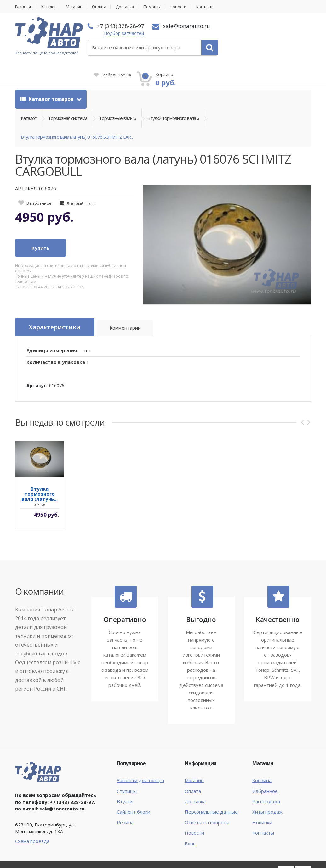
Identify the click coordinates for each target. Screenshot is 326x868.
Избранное (239, 36)
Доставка (130, 7)
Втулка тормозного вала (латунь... (40, 471)
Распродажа (266, 779)
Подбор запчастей (123, 33)
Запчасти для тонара (140, 758)
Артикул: (37, 363)
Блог (190, 821)
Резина (125, 800)
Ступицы (127, 769)
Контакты (212, 7)
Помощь (157, 7)
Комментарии (126, 306)
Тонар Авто (34, 849)
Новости (184, 7)
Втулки (125, 779)
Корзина (262, 758)
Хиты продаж (267, 789)
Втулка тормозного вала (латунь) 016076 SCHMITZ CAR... (77, 114)
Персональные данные (211, 789)
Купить (40, 225)
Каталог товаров (48, 76)
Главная (23, 7)
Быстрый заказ (81, 182)
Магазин (77, 7)
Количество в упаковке (56, 340)
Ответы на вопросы (207, 800)
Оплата (103, 7)
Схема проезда (32, 819)
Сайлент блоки (134, 789)
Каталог (50, 7)
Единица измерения (52, 328)
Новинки (262, 800)
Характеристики (55, 305)
